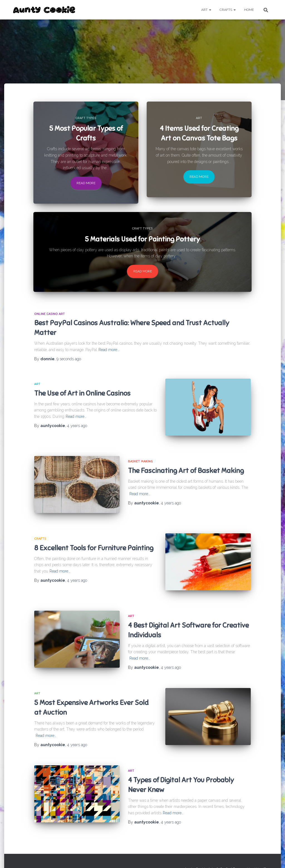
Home (249, 10)
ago (69, 359)
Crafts (228, 10)
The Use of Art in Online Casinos (82, 393)
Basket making (140, 458)
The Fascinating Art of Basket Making (186, 467)
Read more (86, 183)
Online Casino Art (50, 314)
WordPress (264, 856)
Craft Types (86, 118)
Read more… (109, 350)
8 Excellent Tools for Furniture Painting (94, 540)
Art (206, 10)
